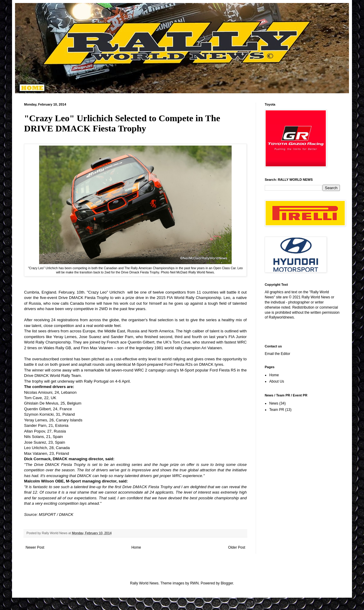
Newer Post (35, 547)
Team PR (277, 410)
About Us (277, 381)
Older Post (237, 547)
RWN (194, 583)
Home (136, 547)
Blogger (227, 583)
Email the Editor (278, 354)
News (274, 403)
